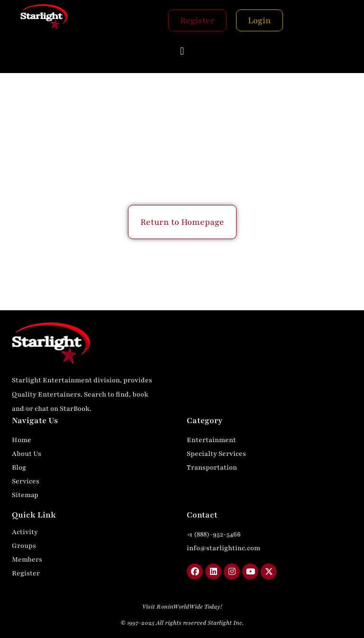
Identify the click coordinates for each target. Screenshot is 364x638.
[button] (182, 51)
